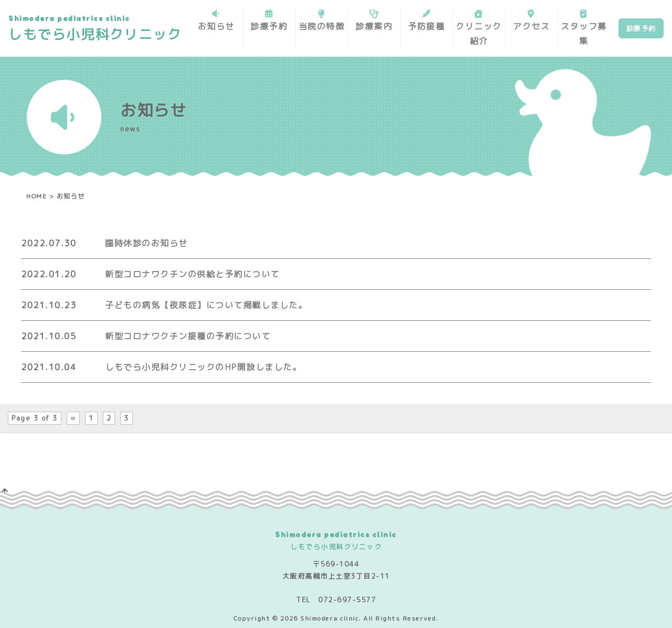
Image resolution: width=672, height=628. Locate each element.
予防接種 (426, 26)
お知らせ (216, 26)
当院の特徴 (321, 26)
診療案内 (374, 26)
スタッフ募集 (584, 34)
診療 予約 (641, 28)
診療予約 (269, 26)
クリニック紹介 (479, 34)
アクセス (531, 26)
